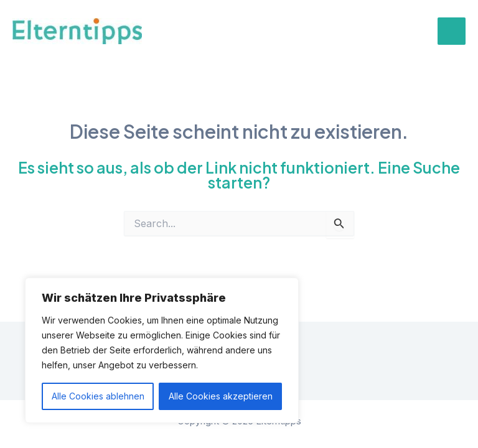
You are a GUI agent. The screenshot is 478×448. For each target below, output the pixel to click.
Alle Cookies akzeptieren (221, 396)
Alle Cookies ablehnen (98, 396)
